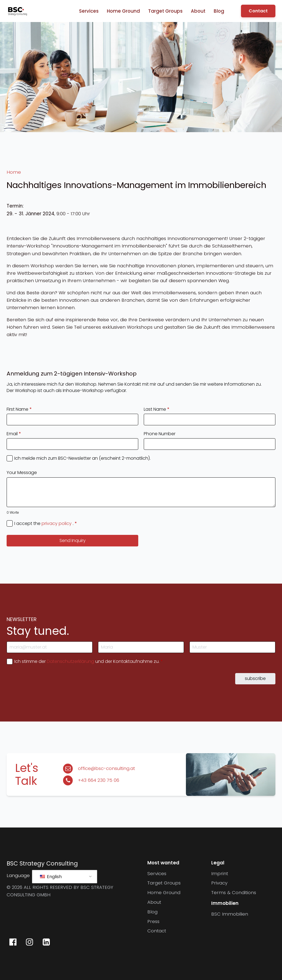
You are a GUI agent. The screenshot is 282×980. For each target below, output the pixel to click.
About (198, 11)
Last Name (157, 409)
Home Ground (123, 11)
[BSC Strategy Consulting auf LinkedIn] (46, 942)
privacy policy (57, 523)
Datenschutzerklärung (70, 661)
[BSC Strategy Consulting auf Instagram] (29, 942)
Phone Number (160, 434)
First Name (19, 409)
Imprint (220, 873)
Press (153, 921)
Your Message (22, 473)
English (51, 877)
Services (89, 11)
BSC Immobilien (230, 914)
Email (14, 434)
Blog (219, 11)
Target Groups (165, 11)
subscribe (255, 678)
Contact (258, 11)
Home (14, 172)
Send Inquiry (73, 541)
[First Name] (141, 647)
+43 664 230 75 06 (99, 780)
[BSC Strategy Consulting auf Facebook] (13, 942)
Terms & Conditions (234, 892)
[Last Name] (232, 647)
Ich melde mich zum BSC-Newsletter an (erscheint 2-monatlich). (82, 458)
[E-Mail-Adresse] (50, 647)
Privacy (219, 883)
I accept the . (46, 524)
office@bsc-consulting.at (106, 768)
